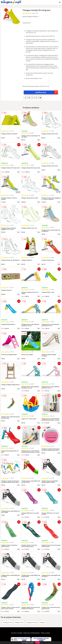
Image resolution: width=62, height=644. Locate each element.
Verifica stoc (46, 92)
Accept (38, 643)
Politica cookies (45, 633)
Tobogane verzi (19, 622)
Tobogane (42, 622)
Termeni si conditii (17, 633)
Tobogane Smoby (32, 622)
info (18, 138)
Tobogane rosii (8, 622)
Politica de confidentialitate (32, 633)
